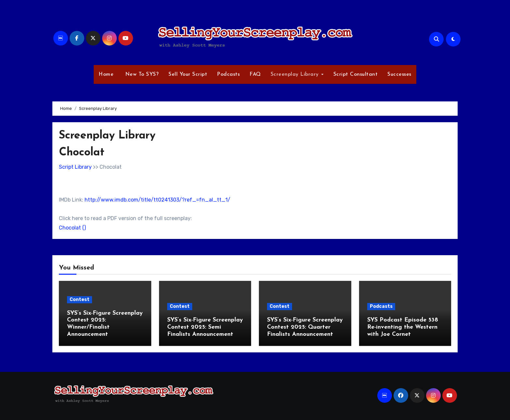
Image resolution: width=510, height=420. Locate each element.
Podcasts (228, 74)
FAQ (255, 74)
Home (106, 74)
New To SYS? (141, 74)
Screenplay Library (296, 74)
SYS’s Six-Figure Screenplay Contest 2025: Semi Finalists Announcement (205, 327)
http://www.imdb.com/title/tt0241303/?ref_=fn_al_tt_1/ (157, 200)
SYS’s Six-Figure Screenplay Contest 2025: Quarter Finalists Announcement (305, 327)
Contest (80, 300)
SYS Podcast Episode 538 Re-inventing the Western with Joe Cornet (403, 327)
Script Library (75, 167)
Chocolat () (72, 228)
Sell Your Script (188, 74)
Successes (399, 74)
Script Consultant (356, 74)
